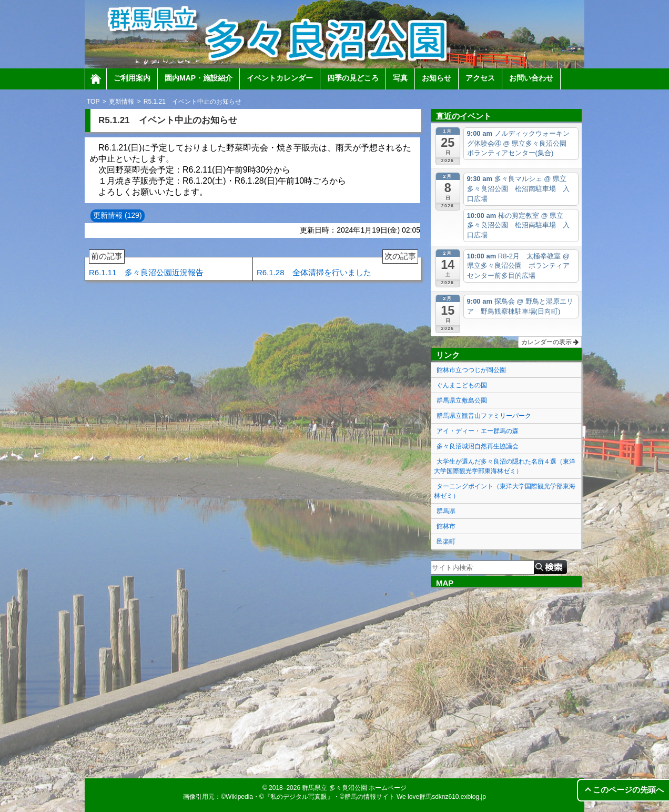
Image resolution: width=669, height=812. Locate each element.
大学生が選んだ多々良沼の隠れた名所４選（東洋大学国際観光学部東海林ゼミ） (505, 466)
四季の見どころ (353, 78)
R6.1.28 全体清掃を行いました (337, 267)
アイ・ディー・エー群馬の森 (478, 431)
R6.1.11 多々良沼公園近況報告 (146, 267)
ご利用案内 (132, 78)
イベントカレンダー (280, 78)
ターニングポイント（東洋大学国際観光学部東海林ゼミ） (505, 491)
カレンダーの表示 (550, 342)
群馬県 (446, 511)
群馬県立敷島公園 (462, 400)
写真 (400, 78)
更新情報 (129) (118, 215)
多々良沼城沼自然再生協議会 (478, 446)
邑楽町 (446, 542)
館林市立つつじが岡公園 (471, 370)
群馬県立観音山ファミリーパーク (484, 416)
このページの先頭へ (628, 790)
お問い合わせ (531, 78)
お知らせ (437, 78)
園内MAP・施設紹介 (199, 78)
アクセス (480, 78)
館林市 (446, 526)
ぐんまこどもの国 (462, 385)
